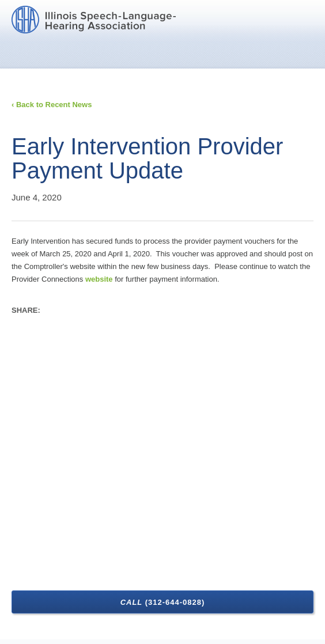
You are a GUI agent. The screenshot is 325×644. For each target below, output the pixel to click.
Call (163, 602)
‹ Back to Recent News (52, 105)
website (99, 279)
